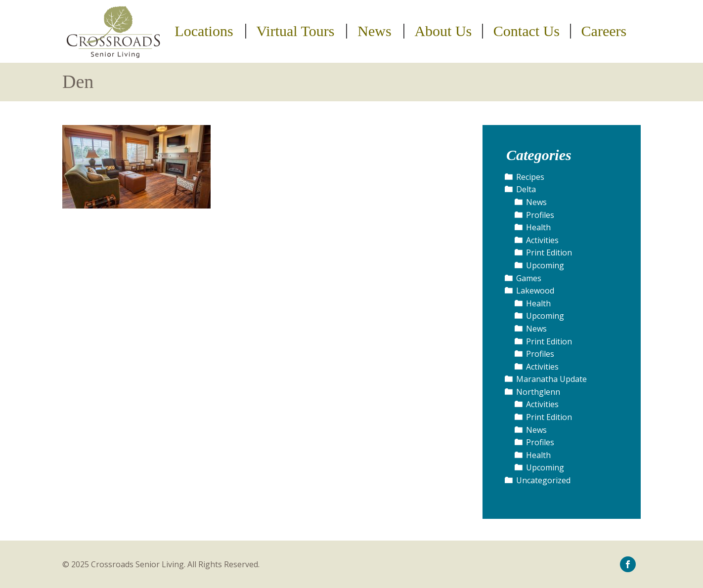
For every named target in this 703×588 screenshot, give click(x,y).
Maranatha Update (551, 379)
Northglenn (538, 392)
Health (538, 227)
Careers (604, 31)
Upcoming (545, 265)
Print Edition (549, 252)
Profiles (540, 215)
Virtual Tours (295, 31)
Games (529, 278)
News (374, 31)
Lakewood (535, 291)
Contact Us (527, 31)
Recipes (530, 177)
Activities (542, 240)
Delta (526, 189)
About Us (443, 31)
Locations (204, 31)
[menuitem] (205, 31)
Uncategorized (543, 480)
